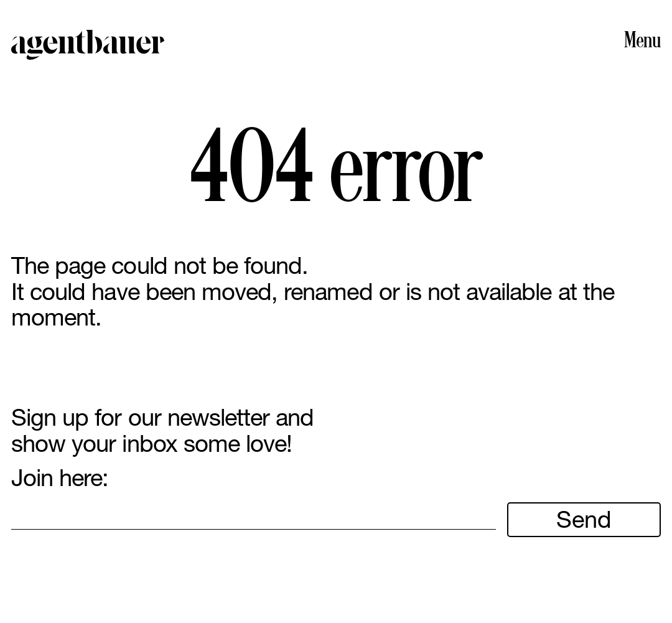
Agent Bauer (88, 45)
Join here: (60, 478)
